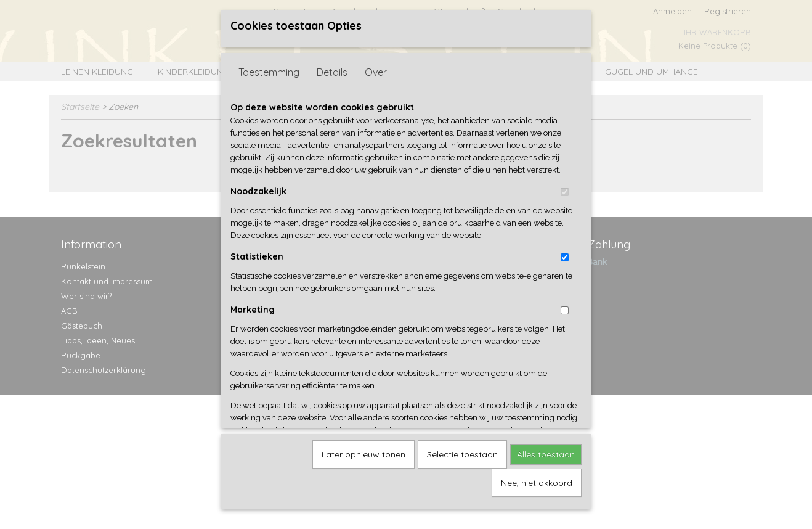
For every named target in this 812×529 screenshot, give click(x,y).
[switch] (565, 188)
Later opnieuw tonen (363, 450)
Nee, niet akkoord (537, 478)
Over (376, 68)
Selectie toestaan (462, 450)
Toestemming (269, 68)
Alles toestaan (546, 450)
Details (332, 68)
